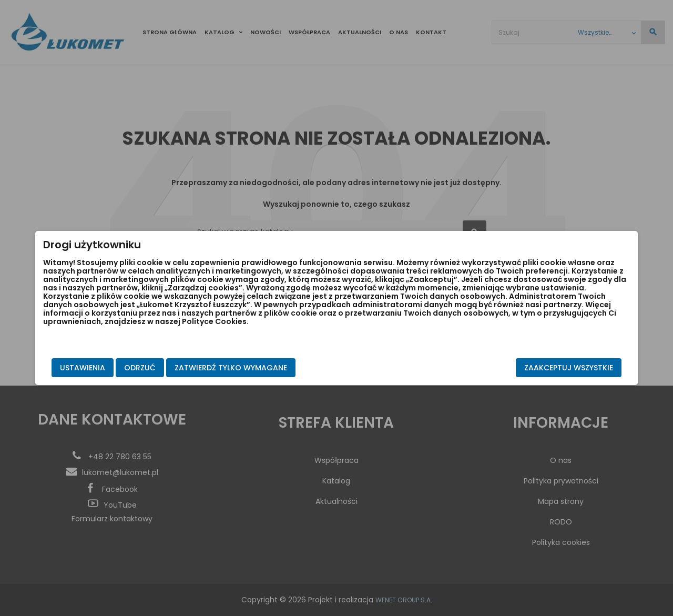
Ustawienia (127, 368)
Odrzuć (185, 368)
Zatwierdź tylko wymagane (276, 368)
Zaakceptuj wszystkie (524, 368)
